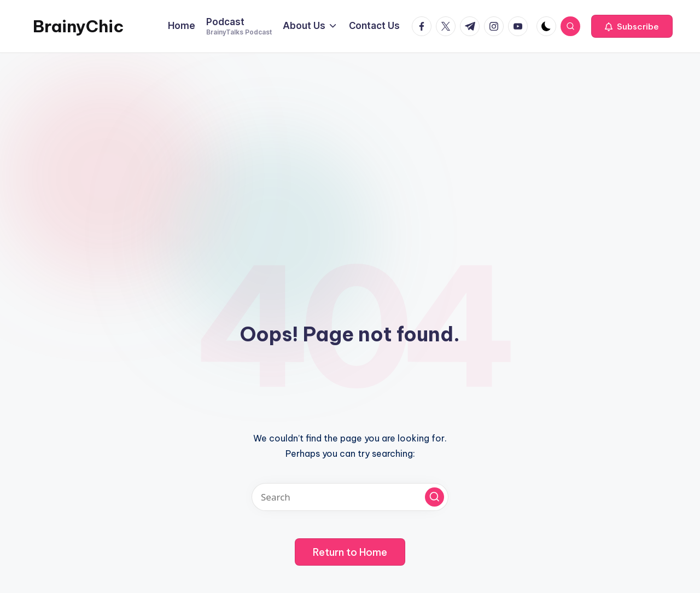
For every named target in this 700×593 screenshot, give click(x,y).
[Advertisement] (350, 135)
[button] (632, 26)
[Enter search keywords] (350, 497)
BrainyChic (78, 26)
